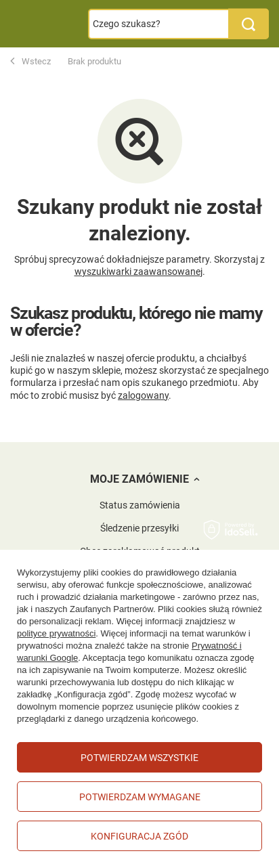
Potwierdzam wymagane (140, 797)
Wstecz (30, 62)
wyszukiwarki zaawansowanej (138, 272)
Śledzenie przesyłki (139, 528)
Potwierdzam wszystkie (139, 758)
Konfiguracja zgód (139, 836)
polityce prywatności (56, 633)
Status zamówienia (140, 505)
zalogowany (143, 395)
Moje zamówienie (139, 479)
